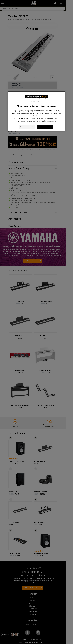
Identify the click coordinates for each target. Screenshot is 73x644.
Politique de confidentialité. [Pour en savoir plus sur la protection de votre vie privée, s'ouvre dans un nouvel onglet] (51, 122)
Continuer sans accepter (36, 101)
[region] (37, 111)
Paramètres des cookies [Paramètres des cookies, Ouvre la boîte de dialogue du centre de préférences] (27, 127)
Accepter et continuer (45, 127)
